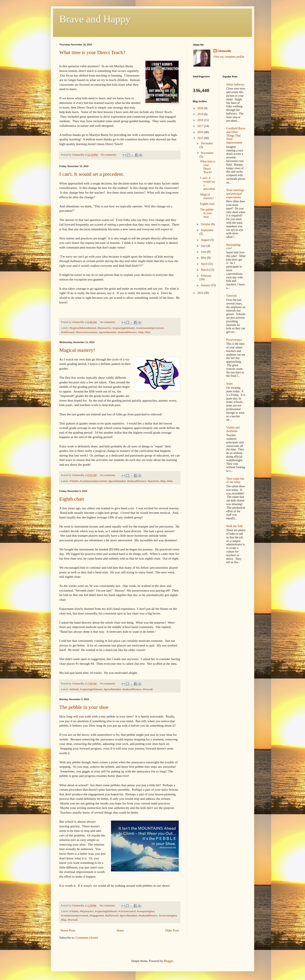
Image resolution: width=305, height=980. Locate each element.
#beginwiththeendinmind (83, 328)
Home (120, 930)
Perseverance (234, 340)
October (206, 224)
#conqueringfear (146, 911)
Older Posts (172, 930)
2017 (201, 126)
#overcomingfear (168, 916)
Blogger (168, 961)
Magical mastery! (77, 350)
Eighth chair (72, 499)
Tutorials (232, 296)
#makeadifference (127, 332)
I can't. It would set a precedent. (92, 174)
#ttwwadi (148, 689)
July (204, 246)
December (207, 143)
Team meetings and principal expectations (235, 194)
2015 (201, 138)
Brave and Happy (95, 19)
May (204, 258)
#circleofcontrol (127, 911)
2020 (201, 108)
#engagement (97, 916)
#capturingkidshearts (124, 328)
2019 (201, 114)
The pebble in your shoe (84, 707)
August (205, 240)
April (204, 264)
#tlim (148, 332)
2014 (201, 293)
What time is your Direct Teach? (92, 52)
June (204, 252)
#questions (153, 481)
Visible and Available (233, 429)
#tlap (141, 332)
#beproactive (104, 328)
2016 (201, 132)
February (206, 276)
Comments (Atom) (87, 938)
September (207, 230)
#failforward (68, 332)
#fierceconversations (87, 332)
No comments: (109, 155)
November (207, 153)
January (206, 285)
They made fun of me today (235, 480)
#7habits (74, 481)
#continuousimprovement (150, 328)
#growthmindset (108, 332)
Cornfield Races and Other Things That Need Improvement (236, 135)
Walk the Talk (234, 526)
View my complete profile (229, 57)
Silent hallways (235, 84)
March (205, 270)
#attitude (74, 689)
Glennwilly (224, 51)
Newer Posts (68, 930)
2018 (201, 120)
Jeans (229, 384)
